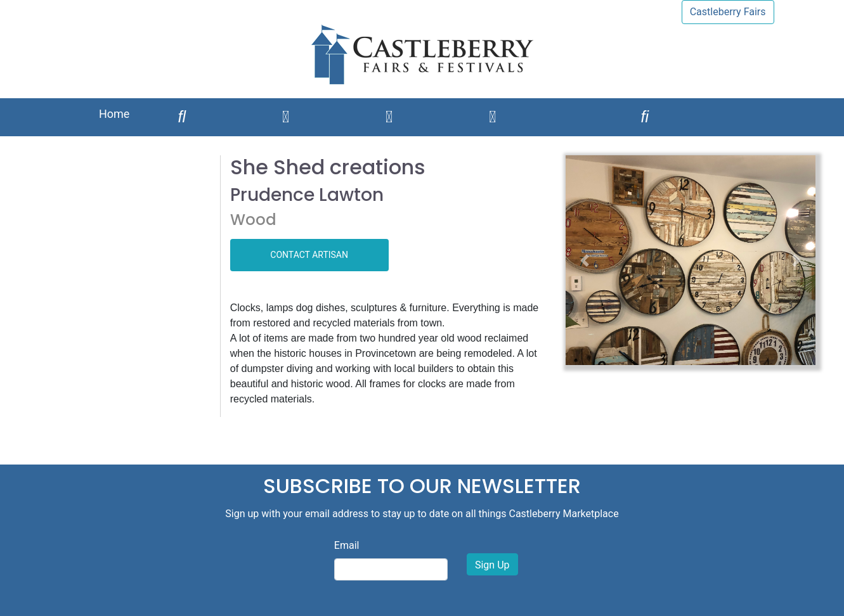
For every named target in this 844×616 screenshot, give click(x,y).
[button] (584, 260)
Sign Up (492, 565)
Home (114, 114)
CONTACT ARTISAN (309, 255)
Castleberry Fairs (728, 12)
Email (347, 545)
